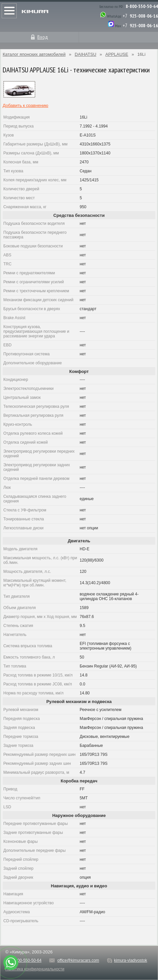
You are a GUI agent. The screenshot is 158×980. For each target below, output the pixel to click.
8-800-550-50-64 (142, 6)
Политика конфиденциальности (35, 969)
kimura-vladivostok (130, 960)
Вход (43, 37)
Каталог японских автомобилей (34, 54)
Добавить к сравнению (25, 105)
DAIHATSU (85, 54)
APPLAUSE (117, 54)
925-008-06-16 (144, 16)
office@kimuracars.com (78, 960)
